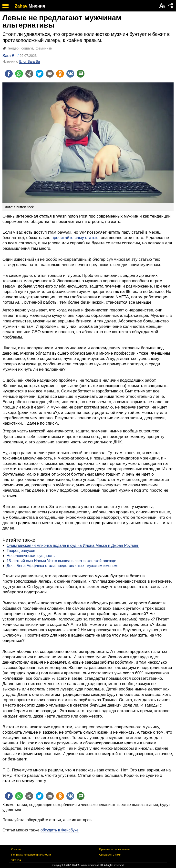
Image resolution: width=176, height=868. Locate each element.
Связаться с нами (110, 855)
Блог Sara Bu (30, 61)
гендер (13, 48)
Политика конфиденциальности (31, 855)
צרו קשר (16, 860)
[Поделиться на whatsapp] (19, 74)
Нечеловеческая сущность (31, 556)
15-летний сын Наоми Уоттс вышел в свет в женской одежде (61, 561)
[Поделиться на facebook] (9, 74)
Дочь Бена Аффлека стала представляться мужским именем (62, 566)
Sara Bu (10, 56)
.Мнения (36, 6)
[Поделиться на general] (29, 74)
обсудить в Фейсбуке (60, 830)
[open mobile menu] (5, 6)
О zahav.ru (18, 849)
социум (27, 48)
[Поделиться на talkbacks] (81, 74)
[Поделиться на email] (50, 74)
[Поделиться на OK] (60, 74)
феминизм (44, 48)
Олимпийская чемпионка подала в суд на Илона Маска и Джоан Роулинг (73, 545)
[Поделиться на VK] (70, 74)
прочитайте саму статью (75, 238)
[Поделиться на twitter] (40, 74)
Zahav (21, 6)
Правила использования (114, 849)
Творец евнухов (21, 551)
